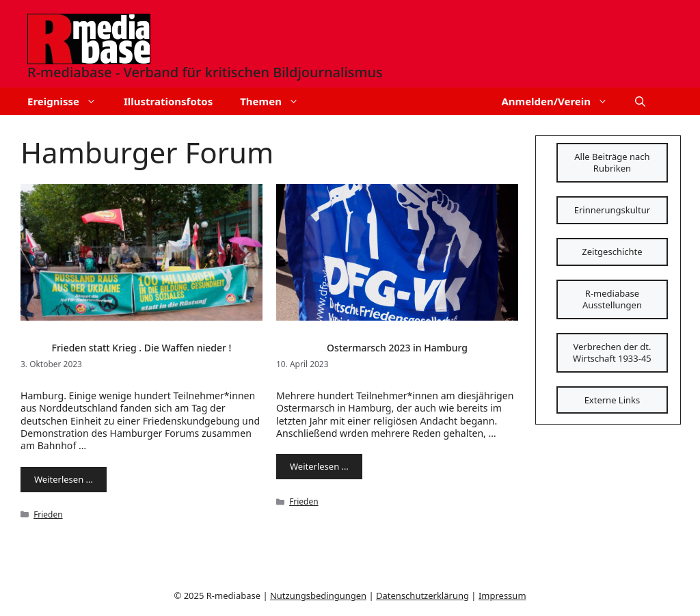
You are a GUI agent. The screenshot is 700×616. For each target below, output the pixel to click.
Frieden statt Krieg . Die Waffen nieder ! (142, 348)
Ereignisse (69, 101)
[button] (640, 101)
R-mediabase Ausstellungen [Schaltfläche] (612, 299)
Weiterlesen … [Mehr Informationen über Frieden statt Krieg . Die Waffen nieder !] (64, 479)
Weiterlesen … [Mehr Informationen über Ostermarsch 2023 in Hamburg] (319, 466)
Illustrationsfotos (168, 101)
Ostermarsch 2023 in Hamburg (397, 348)
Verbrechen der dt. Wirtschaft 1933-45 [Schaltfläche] (612, 352)
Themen (276, 101)
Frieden (48, 514)
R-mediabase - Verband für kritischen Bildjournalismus (205, 72)
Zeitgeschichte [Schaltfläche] (612, 252)
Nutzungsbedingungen (318, 595)
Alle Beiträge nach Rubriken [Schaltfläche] (612, 162)
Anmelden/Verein (561, 101)
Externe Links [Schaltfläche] (612, 400)
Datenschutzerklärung (422, 595)
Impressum (502, 595)
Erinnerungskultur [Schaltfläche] (612, 210)
